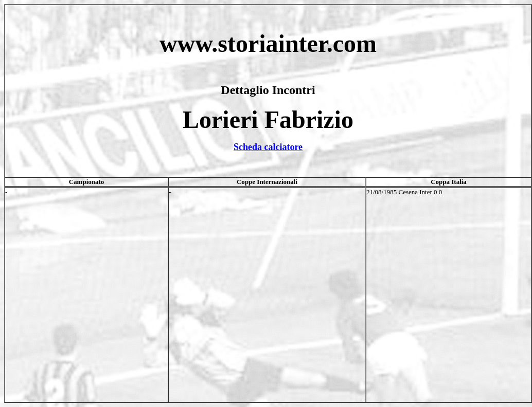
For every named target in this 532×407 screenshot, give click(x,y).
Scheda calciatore (268, 147)
